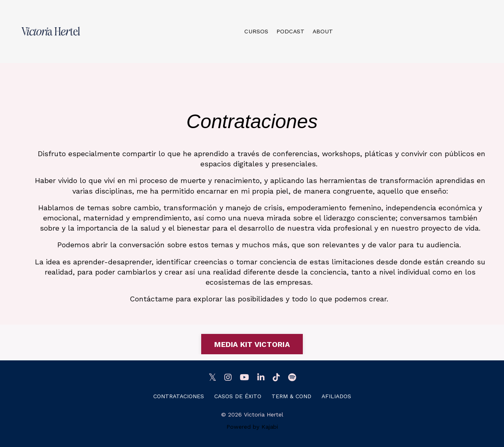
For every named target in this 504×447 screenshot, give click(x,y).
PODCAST (290, 31)
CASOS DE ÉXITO (238, 396)
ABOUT (322, 31)
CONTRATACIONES (179, 396)
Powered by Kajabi (252, 427)
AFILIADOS (336, 396)
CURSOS (257, 31)
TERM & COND (291, 396)
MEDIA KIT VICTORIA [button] (252, 344)
